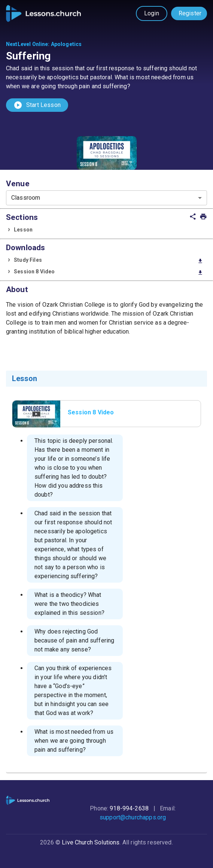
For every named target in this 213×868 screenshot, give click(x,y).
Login (152, 13)
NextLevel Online (27, 44)
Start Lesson (37, 105)
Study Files (109, 260)
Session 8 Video (109, 272)
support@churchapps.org (133, 817)
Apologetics (66, 44)
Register (190, 13)
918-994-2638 (129, 808)
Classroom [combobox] (26, 198)
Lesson (23, 230)
